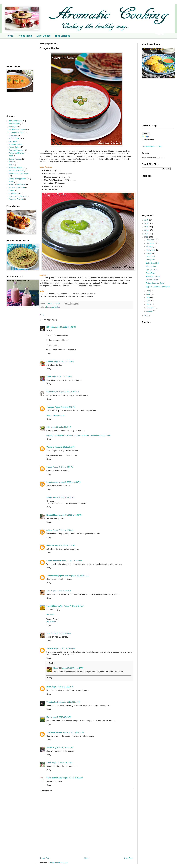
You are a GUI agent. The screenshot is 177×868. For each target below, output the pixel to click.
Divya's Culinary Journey (56, 415)
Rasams (12, 162)
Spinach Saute (152, 270)
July (148, 291)
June (149, 294)
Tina (48, 633)
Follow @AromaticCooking (152, 146)
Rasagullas (150, 260)
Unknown (50, 447)
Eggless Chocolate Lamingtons (158, 287)
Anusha (50, 648)
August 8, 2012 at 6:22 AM (62, 763)
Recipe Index (25, 36)
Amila (49, 763)
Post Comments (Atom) (59, 862)
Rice (10, 165)
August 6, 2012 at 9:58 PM (63, 467)
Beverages (13, 127)
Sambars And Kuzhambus (19, 174)
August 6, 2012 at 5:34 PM (61, 427)
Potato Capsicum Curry (155, 283)
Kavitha (50, 362)
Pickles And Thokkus (17, 153)
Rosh (49, 687)
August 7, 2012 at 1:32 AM (65, 545)
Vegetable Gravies (16, 199)
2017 (147, 220)
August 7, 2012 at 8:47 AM (74, 606)
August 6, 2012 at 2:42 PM (65, 327)
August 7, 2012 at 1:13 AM (63, 530)
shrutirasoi (50, 614)
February (150, 308)
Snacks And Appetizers (17, 179)
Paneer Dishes (14, 147)
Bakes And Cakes (15, 121)
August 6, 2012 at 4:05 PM (62, 377)
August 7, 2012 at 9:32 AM (61, 633)
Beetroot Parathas (153, 277)
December (151, 240)
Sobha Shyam (52, 392)
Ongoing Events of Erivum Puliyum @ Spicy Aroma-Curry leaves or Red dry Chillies (78, 435)
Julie (48, 427)
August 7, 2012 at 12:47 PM (73, 668)
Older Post (128, 858)
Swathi (49, 467)
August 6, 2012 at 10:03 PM (70, 482)
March (149, 304)
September (151, 250)
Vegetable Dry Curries (17, 196)
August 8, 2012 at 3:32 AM (63, 747)
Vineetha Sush (52, 702)
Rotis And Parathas (16, 168)
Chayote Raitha (152, 280)
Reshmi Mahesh (53, 515)
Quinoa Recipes (15, 159)
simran (49, 747)
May (148, 298)
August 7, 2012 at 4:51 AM (72, 560)
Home (10, 36)
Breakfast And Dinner (17, 130)
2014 (147, 230)
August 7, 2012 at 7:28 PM (61, 717)
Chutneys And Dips (16, 132)
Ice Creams (13, 141)
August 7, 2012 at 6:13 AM (61, 591)
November (151, 243)
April (148, 301)
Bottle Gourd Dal (152, 263)
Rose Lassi (150, 256)
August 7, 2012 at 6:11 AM (79, 576)
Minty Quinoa (151, 266)
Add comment (46, 791)
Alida (49, 377)
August (149, 253)
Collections (13, 135)
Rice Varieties (63, 36)
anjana (49, 530)
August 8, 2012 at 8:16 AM (73, 778)
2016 (147, 223)
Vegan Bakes (14, 193)
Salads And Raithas (53, 307)
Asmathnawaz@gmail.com (57, 576)
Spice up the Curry (54, 778)
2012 (147, 237)
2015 (147, 227)
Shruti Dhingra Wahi (55, 606)
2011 (147, 315)
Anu (48, 591)
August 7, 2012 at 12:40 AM (71, 515)
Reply (49, 353)
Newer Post (45, 858)
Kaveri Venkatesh (54, 560)
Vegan (11, 190)
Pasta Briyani (151, 273)
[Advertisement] (19, 52)
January (150, 311)
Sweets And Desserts (17, 184)
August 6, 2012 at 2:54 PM (64, 362)
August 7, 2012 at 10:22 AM (64, 648)
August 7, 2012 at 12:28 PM (62, 687)
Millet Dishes (43, 36)
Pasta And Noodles (16, 150)
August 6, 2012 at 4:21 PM (69, 392)
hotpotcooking (52, 482)
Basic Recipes (14, 124)
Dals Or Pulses (14, 138)
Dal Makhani (51, 622)
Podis (11, 156)
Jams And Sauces (16, 144)
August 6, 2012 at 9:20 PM (65, 447)
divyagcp (50, 407)
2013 (147, 234)
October (150, 247)
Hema (50, 303)
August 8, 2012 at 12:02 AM (74, 732)
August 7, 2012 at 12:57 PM (70, 702)
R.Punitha (51, 327)
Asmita (49, 497)
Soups (11, 182)
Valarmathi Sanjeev (54, 732)
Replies (52, 663)
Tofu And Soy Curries (17, 187)
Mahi (48, 717)
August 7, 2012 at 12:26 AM (64, 497)
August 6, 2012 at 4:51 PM (65, 407)
